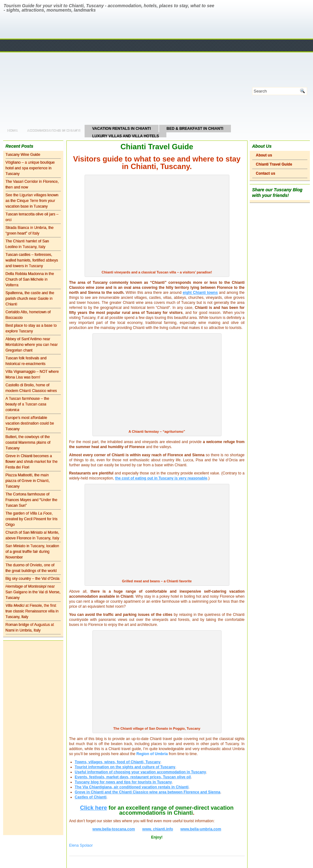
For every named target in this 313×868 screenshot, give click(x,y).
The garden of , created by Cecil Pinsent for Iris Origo (32, 519)
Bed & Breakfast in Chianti (195, 129)
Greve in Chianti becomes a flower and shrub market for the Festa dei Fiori (32, 462)
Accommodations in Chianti (54, 130)
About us (264, 155)
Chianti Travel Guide (274, 164)
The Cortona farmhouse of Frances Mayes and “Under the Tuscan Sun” (31, 500)
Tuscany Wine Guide (23, 155)
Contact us (266, 173)
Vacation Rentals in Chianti (121, 129)
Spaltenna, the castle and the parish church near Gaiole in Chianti (30, 299)
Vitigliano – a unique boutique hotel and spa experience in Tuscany (30, 168)
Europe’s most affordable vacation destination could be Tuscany (30, 423)
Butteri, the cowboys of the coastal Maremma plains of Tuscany (28, 442)
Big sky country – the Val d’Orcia (33, 579)
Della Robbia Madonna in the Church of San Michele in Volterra (30, 279)
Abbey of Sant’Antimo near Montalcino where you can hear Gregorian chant (32, 345)
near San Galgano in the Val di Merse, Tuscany (33, 592)
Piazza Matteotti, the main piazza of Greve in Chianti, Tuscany (28, 481)
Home (13, 130)
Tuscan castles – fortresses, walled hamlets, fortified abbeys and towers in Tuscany (32, 260)
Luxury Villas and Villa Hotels (125, 136)
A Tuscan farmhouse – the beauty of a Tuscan (27, 404)
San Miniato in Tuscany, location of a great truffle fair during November (32, 552)
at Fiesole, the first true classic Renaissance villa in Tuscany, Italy (32, 611)
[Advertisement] (33, 738)
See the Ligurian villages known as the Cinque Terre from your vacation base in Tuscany (32, 201)
